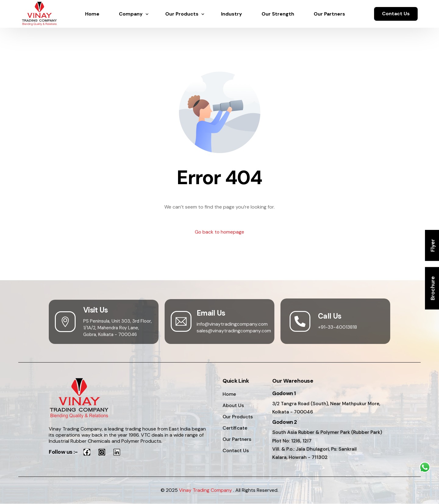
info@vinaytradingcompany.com (233, 324)
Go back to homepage (220, 232)
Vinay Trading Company (206, 490)
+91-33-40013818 (337, 327)
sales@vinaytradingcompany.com (234, 331)
